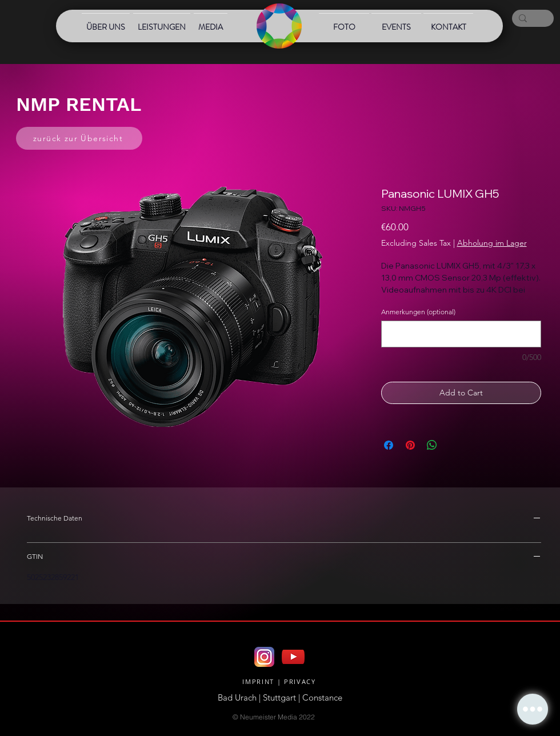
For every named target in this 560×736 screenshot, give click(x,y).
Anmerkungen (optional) (418, 312)
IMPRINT (258, 681)
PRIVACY (300, 681)
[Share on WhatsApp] (432, 445)
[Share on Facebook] (389, 445)
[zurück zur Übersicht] (79, 138)
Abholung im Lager (492, 243)
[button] (533, 709)
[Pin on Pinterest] (410, 445)
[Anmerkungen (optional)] (461, 334)
